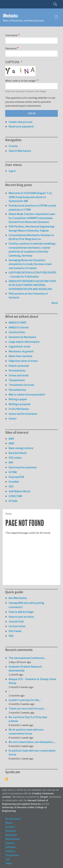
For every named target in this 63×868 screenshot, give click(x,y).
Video (8, 863)
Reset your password (21, 126)
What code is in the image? (21, 81)
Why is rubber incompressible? (27, 394)
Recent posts (13, 819)
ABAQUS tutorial (19, 327)
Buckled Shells (18, 453)
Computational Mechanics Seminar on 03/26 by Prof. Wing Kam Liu (31, 237)
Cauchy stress (17, 332)
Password (11, 48)
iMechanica (10, 16)
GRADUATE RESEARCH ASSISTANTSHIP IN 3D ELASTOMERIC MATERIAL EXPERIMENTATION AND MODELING (32, 285)
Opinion (10, 843)
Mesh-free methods (20, 356)
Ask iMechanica (18, 598)
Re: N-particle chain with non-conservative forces (26, 732)
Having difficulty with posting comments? (26, 605)
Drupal (44, 797)
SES (11, 486)
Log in (12, 171)
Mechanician (13, 839)
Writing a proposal (19, 404)
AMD (11, 443)
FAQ (11, 636)
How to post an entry (21, 617)
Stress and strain (19, 375)
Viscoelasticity (17, 390)
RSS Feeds (15, 631)
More (55, 303)
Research (11, 831)
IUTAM (13, 472)
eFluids (13, 501)
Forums (13, 146)
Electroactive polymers (23, 467)
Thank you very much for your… (27, 708)
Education (11, 835)
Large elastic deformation (24, 342)
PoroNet (14, 482)
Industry (10, 851)
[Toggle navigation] (56, 17)
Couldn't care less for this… (25, 700)
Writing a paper (18, 399)
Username (11, 35)
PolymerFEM (16, 477)
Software (10, 847)
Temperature (17, 380)
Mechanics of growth (21, 351)
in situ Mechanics (19, 409)
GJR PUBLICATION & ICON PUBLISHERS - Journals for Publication (32, 274)
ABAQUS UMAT (18, 322)
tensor (13, 418)
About (9, 823)
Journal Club (16, 621)
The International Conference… (28, 658)
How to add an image (21, 612)
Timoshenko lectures (21, 385)
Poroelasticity (17, 370)
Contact (10, 827)
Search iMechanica (20, 151)
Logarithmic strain (19, 346)
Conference (12, 855)
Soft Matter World (19, 491)
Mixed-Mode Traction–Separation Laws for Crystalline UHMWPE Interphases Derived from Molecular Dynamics (32, 218)
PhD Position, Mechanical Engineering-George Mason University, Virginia (32, 228)
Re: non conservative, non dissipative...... (32, 742)
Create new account (20, 122)
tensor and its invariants (23, 414)
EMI (11, 462)
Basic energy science (21, 448)
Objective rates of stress (23, 361)
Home (8, 514)
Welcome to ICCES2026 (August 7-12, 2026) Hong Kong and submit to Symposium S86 (30, 197)
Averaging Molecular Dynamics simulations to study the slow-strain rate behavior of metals (30, 264)
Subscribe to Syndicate (7, 779)
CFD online (15, 458)
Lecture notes (17, 626)
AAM (11, 439)
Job (8, 859)
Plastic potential (19, 366)
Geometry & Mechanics (22, 337)
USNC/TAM (15, 496)
